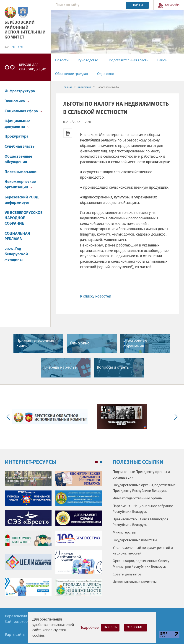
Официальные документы (17, 124)
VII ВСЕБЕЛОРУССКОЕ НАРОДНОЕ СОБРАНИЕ (23, 218)
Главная (68, 87)
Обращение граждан (72, 74)
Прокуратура (17, 137)
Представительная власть (128, 60)
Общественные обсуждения (18, 159)
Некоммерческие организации (20, 185)
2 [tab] (101, 462)
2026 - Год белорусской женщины (16, 255)
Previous (9, 417)
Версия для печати (68, 133)
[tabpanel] (53, 536)
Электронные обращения (135, 344)
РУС (7, 48)
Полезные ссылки (21, 172)
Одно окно (106, 74)
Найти (137, 5)
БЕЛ (20, 48)
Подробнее (89, 628)
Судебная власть (19, 147)
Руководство (88, 60)
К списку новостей (96, 296)
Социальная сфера (23, 111)
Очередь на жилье (60, 368)
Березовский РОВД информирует (22, 200)
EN (13, 48)
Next (175, 417)
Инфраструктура (20, 91)
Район (162, 60)
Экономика (17, 101)
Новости (62, 60)
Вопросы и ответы (113, 368)
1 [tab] (96, 462)
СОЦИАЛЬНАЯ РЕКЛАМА (17, 236)
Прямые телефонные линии (35, 344)
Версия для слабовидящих (33, 67)
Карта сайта (172, 5)
